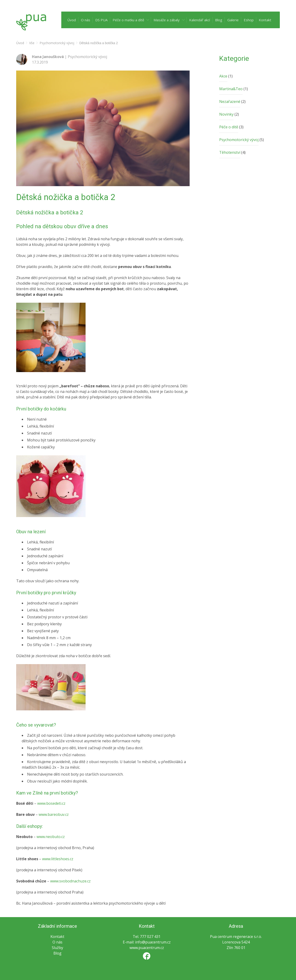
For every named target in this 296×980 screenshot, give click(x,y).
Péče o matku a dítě (128, 20)
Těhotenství (230, 152)
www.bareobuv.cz (54, 814)
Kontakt (265, 20)
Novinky (226, 114)
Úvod (72, 20)
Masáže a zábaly (167, 20)
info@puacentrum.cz (153, 942)
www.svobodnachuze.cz (70, 881)
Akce (223, 76)
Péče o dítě (229, 127)
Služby (57, 948)
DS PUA (101, 20)
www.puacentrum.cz (147, 948)
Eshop (249, 20)
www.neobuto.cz (51, 837)
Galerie (233, 20)
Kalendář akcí (200, 20)
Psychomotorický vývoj (239, 140)
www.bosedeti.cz (51, 803)
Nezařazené (230, 102)
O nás (86, 20)
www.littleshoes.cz (58, 859)
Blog (219, 20)
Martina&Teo (231, 89)
